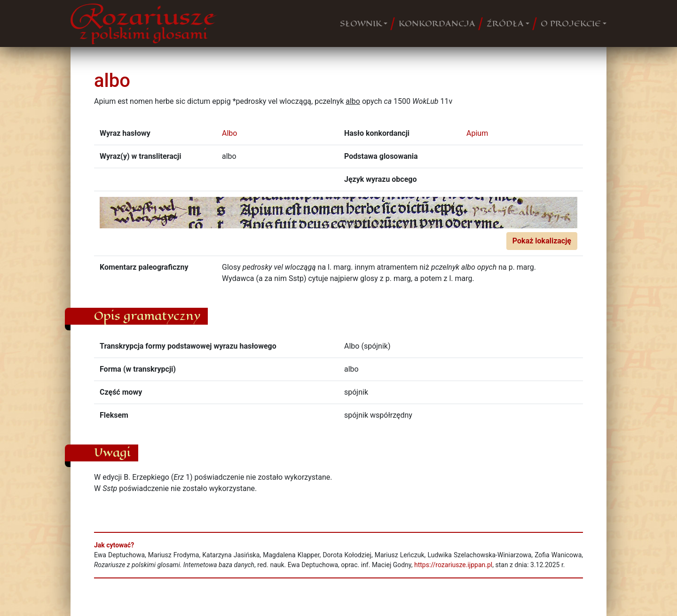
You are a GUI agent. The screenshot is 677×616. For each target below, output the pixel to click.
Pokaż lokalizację (542, 241)
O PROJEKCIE (571, 23)
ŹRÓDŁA (505, 23)
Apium (477, 133)
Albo (229, 133)
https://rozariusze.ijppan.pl (453, 565)
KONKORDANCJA (437, 23)
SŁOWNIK (361, 23)
